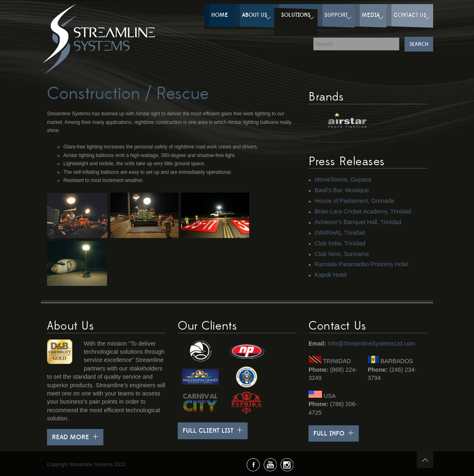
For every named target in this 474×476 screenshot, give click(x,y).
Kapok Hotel (331, 275)
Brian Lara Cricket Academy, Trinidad (363, 211)
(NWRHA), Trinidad (340, 233)
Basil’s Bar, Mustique (342, 190)
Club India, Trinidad (340, 243)
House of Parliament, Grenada (354, 201)
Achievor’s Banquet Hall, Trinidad (358, 222)
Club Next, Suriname (342, 254)
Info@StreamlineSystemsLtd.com (371, 344)
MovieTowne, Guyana (343, 180)
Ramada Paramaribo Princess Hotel (362, 264)
